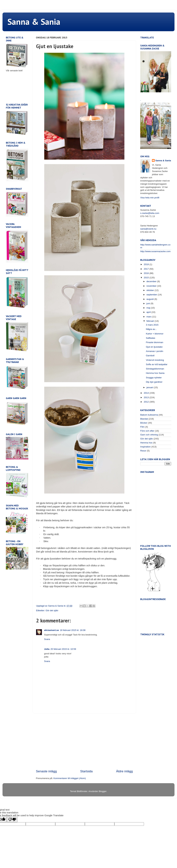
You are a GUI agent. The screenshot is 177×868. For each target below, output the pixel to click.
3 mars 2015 (152, 325)
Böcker (144, 423)
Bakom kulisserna (149, 415)
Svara (47, 639)
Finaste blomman (155, 342)
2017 (147, 269)
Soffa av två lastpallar (157, 364)
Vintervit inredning (155, 360)
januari (150, 387)
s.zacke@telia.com (150, 213)
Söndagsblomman (155, 369)
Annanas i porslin (155, 351)
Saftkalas (151, 338)
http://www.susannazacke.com (155, 251)
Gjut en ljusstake (154, 347)
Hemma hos (146, 443)
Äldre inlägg (124, 771)
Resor (143, 451)
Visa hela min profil (150, 198)
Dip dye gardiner (154, 382)
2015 (147, 278)
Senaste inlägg (46, 771)
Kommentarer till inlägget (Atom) (70, 778)
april (149, 312)
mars (149, 317)
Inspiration (145, 447)
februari (151, 321)
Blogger (103, 791)
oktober (151, 290)
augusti (150, 299)
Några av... (151, 329)
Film (142, 427)
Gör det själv (52, 610)
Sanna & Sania (34, 22)
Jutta (47, 649)
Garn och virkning (149, 435)
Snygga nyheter (154, 378)
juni (149, 303)
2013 (147, 397)
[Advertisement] (84, 741)
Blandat (144, 419)
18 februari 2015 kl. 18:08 (73, 630)
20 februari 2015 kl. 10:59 (63, 649)
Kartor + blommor (155, 334)
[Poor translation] (12, 819)
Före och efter (147, 431)
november (152, 286)
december (152, 281)
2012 (147, 402)
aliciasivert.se (52, 630)
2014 (147, 393)
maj (149, 308)
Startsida (86, 771)
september (152, 295)
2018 (147, 264)
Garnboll (150, 356)
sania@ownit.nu (148, 229)
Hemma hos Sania (155, 373)
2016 (147, 273)
